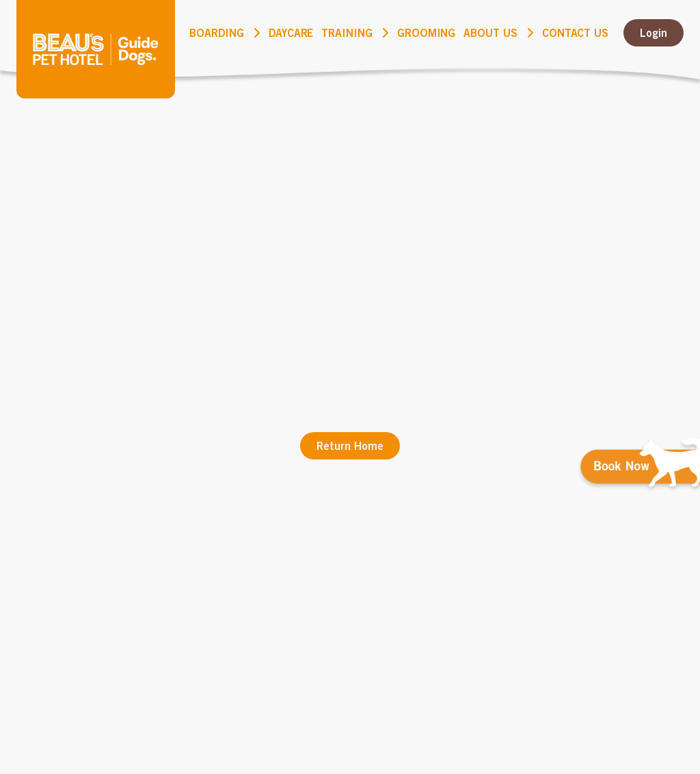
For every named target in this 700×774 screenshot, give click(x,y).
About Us (490, 33)
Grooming (427, 33)
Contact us (575, 33)
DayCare (291, 33)
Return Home (350, 446)
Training (347, 33)
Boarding (217, 33)
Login (654, 33)
